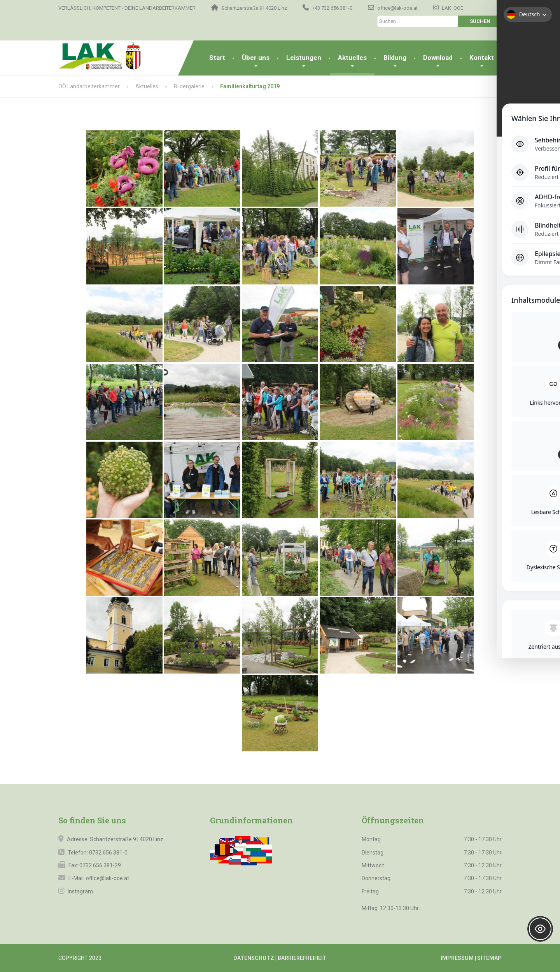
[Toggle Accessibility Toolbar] (540, 929)
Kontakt (482, 58)
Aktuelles (352, 58)
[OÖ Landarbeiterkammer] (114, 56)
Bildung (395, 58)
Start (217, 58)
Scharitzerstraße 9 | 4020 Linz (127, 839)
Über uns (256, 58)
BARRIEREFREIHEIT (302, 958)
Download (438, 58)
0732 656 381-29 (100, 865)
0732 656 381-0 (108, 853)
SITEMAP (489, 958)
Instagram (80, 891)
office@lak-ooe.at (107, 878)
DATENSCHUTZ (254, 958)
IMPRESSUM (457, 958)
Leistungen (304, 58)
